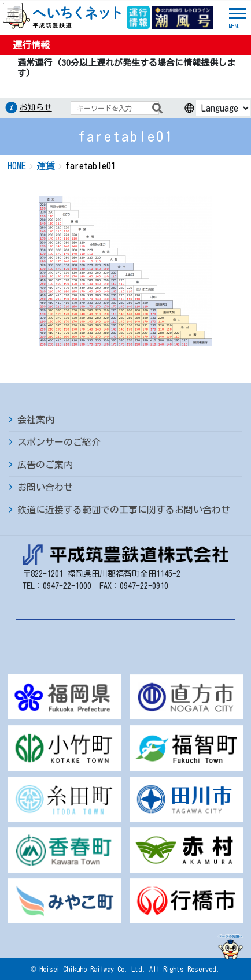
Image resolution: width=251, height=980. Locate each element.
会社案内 (36, 420)
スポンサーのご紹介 (59, 442)
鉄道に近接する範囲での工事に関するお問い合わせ (124, 510)
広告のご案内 (45, 465)
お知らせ (36, 107)
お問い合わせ (45, 487)
